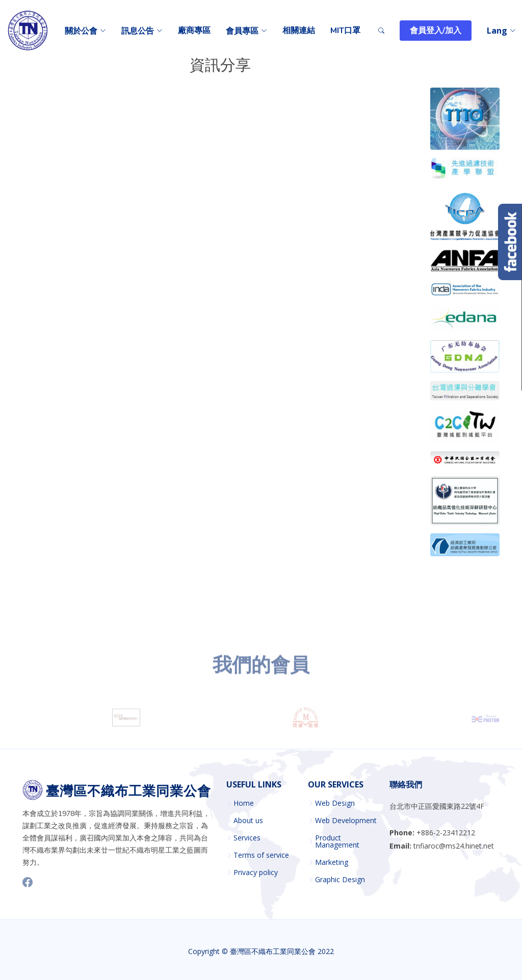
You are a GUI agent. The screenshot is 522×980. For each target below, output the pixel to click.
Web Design (335, 803)
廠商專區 (194, 31)
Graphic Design (340, 880)
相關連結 (299, 31)
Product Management (337, 841)
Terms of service (261, 855)
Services (247, 838)
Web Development (346, 821)
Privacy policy (256, 873)
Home (244, 803)
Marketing (332, 862)
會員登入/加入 (436, 31)
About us (248, 821)
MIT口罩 (345, 31)
